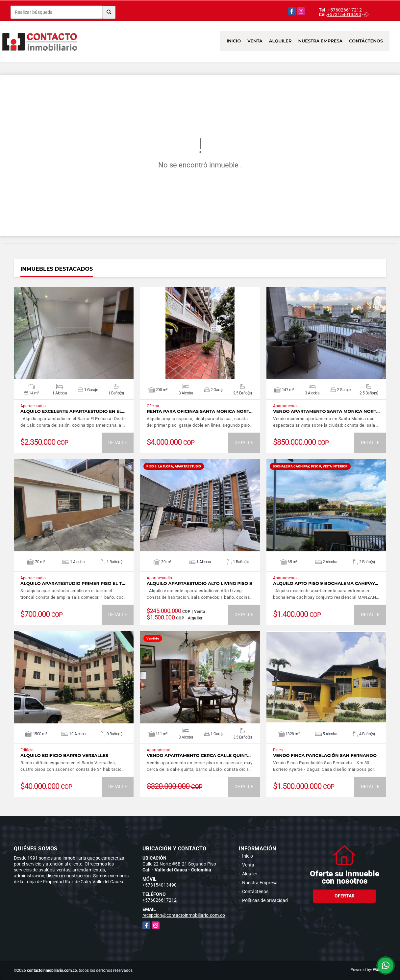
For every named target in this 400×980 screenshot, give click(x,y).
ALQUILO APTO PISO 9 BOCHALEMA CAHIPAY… (326, 583)
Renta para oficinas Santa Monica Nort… (200, 411)
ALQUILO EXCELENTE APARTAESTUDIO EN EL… (73, 411)
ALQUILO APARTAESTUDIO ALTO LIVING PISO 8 (199, 583)
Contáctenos (366, 41)
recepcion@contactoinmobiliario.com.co (184, 915)
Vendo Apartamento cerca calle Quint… (199, 755)
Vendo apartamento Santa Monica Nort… (326, 411)
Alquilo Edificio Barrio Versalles (64, 755)
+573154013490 (344, 14)
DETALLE (118, 442)
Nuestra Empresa (321, 41)
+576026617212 (345, 10)
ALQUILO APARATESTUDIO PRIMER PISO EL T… (73, 583)
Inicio (234, 41)
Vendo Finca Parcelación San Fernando (325, 755)
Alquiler (280, 41)
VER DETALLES (74, 333)
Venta (255, 41)
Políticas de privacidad (265, 900)
